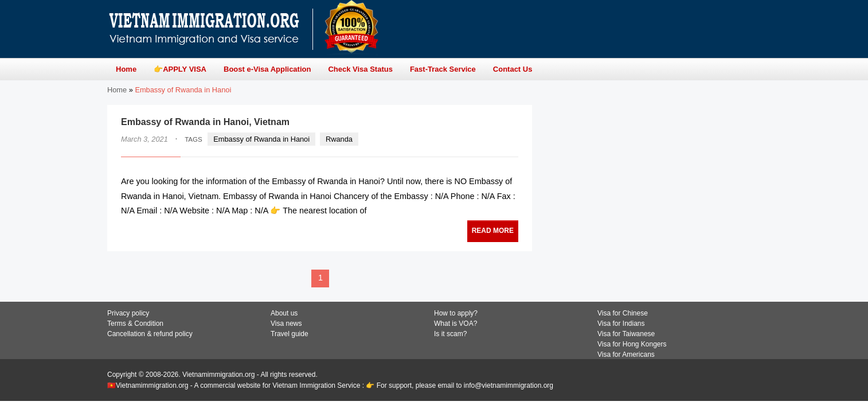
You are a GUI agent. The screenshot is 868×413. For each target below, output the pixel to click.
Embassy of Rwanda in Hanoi (261, 139)
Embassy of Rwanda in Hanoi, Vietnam (205, 122)
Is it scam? (450, 334)
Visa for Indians (621, 324)
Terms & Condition (135, 324)
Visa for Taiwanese (626, 334)
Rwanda (339, 139)
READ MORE (493, 231)
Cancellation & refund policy (150, 334)
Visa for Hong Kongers (632, 344)
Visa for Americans (626, 354)
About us (284, 313)
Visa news (286, 324)
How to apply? (456, 313)
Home (117, 90)
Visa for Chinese (623, 313)
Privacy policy (128, 313)
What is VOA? (455, 324)
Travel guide (290, 334)
